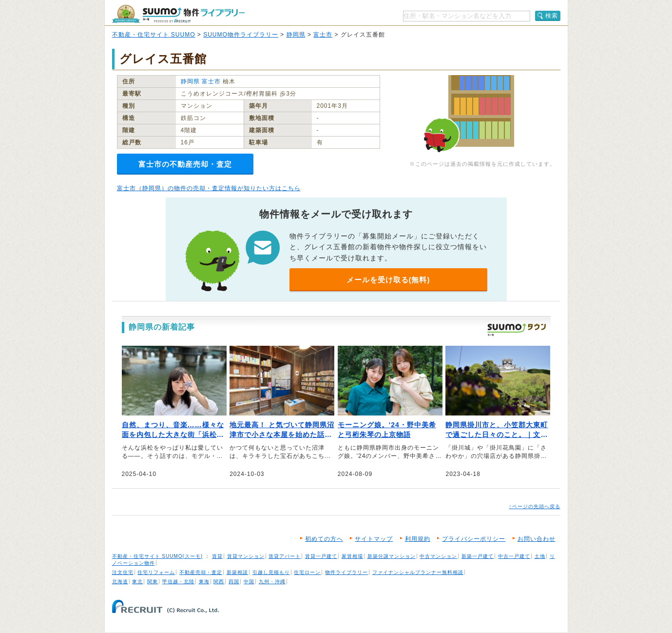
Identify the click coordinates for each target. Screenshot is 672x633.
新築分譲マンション (392, 556)
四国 (234, 582)
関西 (219, 582)
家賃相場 (352, 556)
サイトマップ (374, 539)
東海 (204, 582)
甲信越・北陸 (178, 582)
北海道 (120, 582)
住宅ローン (307, 572)
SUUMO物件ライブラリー (241, 35)
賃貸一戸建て (321, 556)
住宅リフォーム (156, 572)
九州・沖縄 (272, 582)
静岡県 (296, 35)
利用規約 (418, 539)
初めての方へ (324, 539)
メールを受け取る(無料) (388, 280)
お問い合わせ (537, 539)
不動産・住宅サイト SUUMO (154, 35)
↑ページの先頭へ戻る (535, 506)
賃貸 (217, 556)
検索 (552, 16)
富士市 (323, 35)
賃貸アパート (285, 556)
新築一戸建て (478, 556)
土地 (540, 556)
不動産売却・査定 (201, 572)
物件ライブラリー (346, 572)
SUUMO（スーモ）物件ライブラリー (178, 14)
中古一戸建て (514, 556)
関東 (153, 582)
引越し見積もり (271, 572)
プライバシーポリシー (474, 539)
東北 (137, 582)
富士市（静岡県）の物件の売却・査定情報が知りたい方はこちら (209, 188)
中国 (249, 582)
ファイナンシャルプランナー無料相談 (418, 572)
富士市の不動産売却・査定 (185, 164)
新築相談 (237, 572)
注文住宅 (123, 572)
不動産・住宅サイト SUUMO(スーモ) (158, 556)
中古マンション (438, 556)
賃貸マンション (246, 556)
